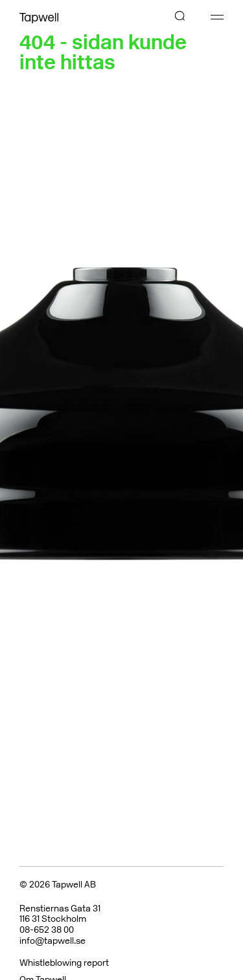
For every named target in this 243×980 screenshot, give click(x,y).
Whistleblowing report (64, 963)
